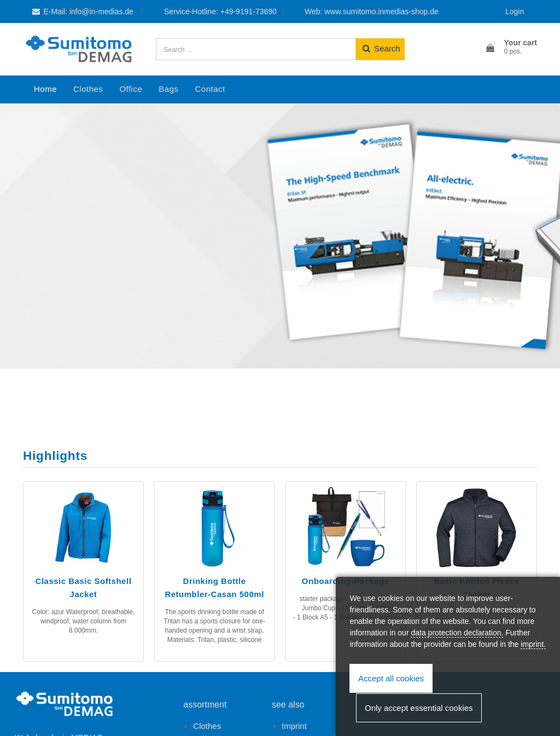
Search (380, 48)
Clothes (88, 89)
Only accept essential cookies (419, 708)
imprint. (533, 644)
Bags (168, 89)
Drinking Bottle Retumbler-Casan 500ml (214, 588)
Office (131, 89)
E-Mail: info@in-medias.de (83, 11)
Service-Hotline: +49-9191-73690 (220, 11)
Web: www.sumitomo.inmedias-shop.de (372, 11)
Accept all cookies (391, 678)
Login (515, 11)
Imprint (294, 726)
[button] (511, 48)
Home (45, 89)
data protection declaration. (457, 633)
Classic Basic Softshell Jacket (84, 588)
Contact (210, 89)
